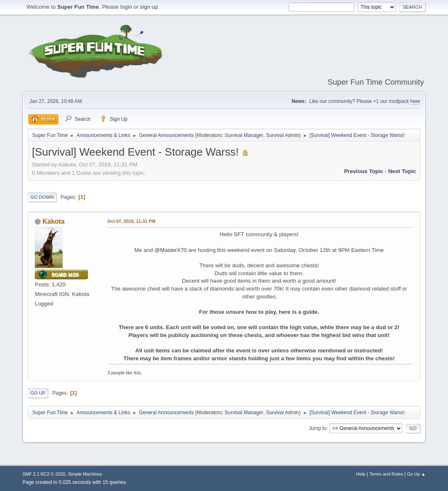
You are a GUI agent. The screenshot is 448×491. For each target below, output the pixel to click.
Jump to (318, 428)
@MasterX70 (170, 250)
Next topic (402, 171)
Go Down (42, 197)
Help (361, 474)
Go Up (38, 393)
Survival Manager (244, 135)
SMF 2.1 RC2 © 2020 (44, 474)
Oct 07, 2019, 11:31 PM (131, 221)
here (415, 101)
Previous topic (364, 171)
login (126, 7)
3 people (116, 373)
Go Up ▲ (416, 474)
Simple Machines (85, 474)
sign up (149, 7)
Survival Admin (282, 135)
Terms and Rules (386, 474)
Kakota (53, 221)
